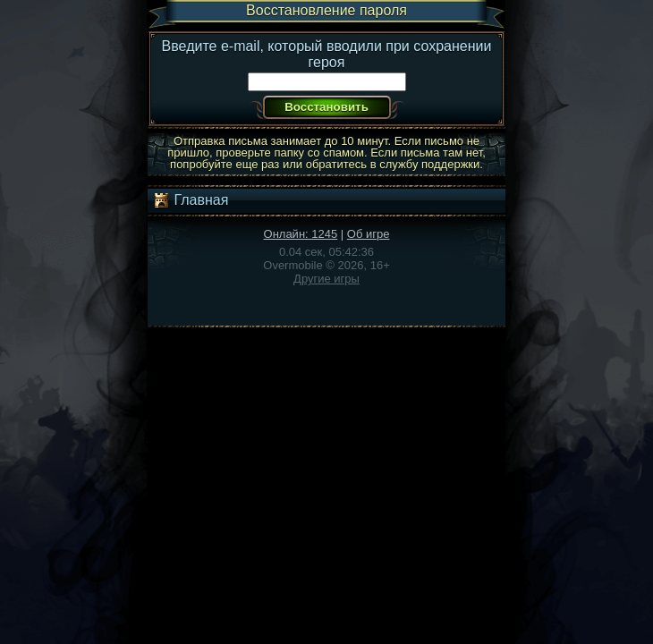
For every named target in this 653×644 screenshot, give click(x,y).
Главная (190, 200)
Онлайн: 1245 (301, 234)
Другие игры (326, 279)
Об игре (369, 234)
